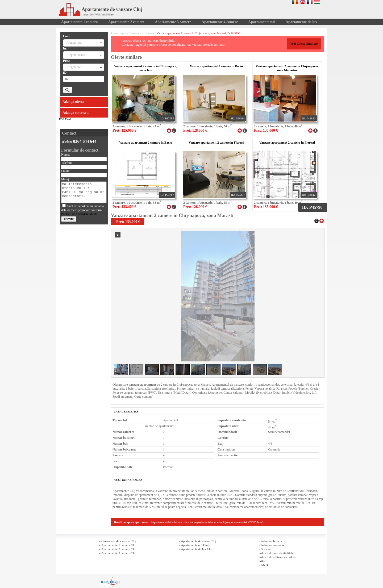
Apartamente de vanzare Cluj (101, 9)
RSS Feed (65, 119)
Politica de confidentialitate (276, 553)
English (303, 2)
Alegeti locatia (76, 55)
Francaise (310, 2)
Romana (295, 2)
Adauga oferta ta (75, 102)
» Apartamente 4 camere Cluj (197, 541)
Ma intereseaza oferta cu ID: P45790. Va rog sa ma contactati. (84, 192)
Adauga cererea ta (76, 113)
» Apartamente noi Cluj (194, 545)
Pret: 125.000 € (124, 130)
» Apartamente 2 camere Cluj (118, 549)
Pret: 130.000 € (266, 130)
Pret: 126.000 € (195, 207)
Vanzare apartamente (141, 33)
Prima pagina (119, 33)
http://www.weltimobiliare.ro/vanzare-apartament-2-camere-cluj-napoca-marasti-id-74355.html (207, 522)
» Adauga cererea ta (271, 545)
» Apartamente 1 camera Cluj (118, 545)
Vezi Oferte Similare (304, 44)
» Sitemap (265, 549)
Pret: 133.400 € (124, 207)
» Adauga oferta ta (270, 541)
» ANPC (264, 565)
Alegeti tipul (74, 43)
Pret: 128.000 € (195, 130)
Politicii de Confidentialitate (79, 214)
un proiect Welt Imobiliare (98, 14)
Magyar (317, 2)
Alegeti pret (74, 67)
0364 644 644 (85, 141)
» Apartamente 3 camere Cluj (118, 553)
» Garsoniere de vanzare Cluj (118, 541)
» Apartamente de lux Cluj (196, 549)
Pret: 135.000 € (266, 207)
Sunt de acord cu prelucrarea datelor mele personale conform (82, 210)
